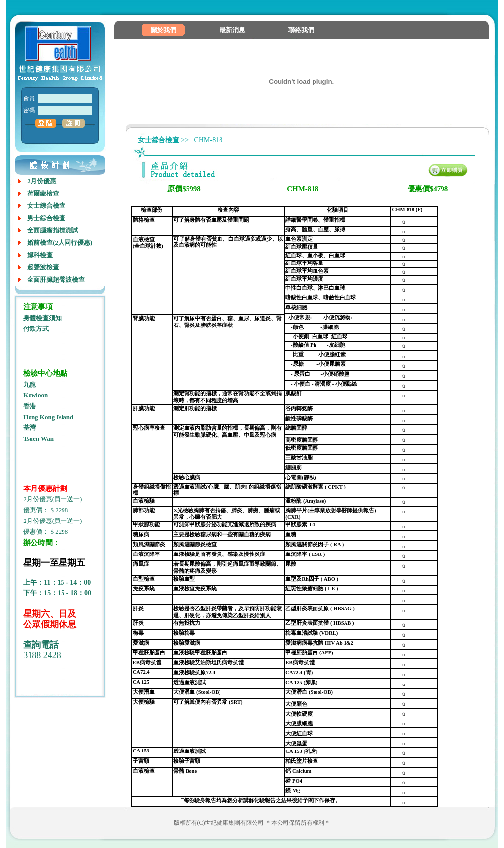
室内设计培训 (41, 689)
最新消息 (232, 30)
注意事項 (38, 307)
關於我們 (163, 30)
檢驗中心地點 (45, 373)
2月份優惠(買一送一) (52, 499)
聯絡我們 (301, 30)
